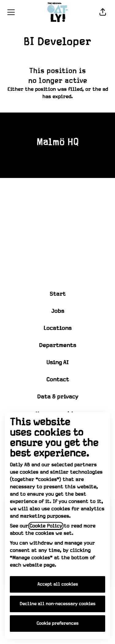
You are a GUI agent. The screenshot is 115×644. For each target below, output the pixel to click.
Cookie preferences (57, 624)
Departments (57, 345)
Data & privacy (58, 397)
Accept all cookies (58, 584)
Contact (58, 380)
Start (58, 294)
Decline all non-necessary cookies (57, 604)
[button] (103, 12)
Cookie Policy (46, 526)
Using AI (57, 363)
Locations (57, 328)
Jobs (58, 311)
